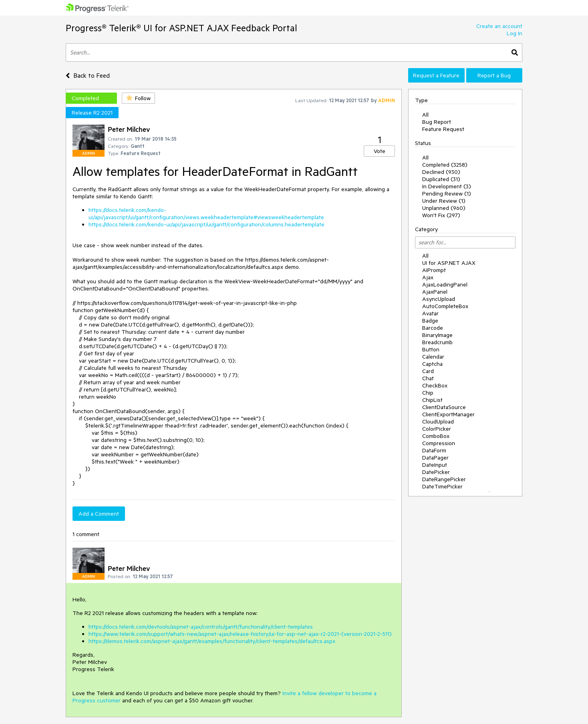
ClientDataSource (444, 407)
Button (431, 349)
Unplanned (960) (444, 208)
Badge (430, 321)
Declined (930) (441, 172)
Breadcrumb (437, 342)
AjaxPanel (435, 292)
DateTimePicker (442, 486)
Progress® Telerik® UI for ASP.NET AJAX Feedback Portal (181, 28)
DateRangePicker (444, 479)
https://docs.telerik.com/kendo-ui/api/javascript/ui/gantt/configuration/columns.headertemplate (206, 224)
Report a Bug (494, 75)
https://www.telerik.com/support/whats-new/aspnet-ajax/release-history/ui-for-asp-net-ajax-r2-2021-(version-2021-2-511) (240, 634)
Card (428, 371)
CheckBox (435, 385)
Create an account (499, 26)
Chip (428, 393)
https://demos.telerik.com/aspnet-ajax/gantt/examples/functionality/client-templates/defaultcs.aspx (212, 641)
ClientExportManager (448, 414)
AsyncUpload (439, 299)
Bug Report (437, 122)
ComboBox (436, 436)
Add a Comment (99, 514)
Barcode (433, 328)
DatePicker (436, 472)
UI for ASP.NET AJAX (449, 263)
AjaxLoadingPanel (445, 284)
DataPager (435, 458)
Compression (439, 443)
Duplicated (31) (441, 179)
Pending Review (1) (447, 194)
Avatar (430, 313)
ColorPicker (437, 429)
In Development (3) (447, 186)
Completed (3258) (445, 165)
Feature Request (443, 129)
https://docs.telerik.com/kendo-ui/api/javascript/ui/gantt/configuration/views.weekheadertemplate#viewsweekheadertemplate (206, 214)
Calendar (433, 357)
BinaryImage (437, 335)
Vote (380, 151)
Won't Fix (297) (441, 215)
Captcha (432, 364)
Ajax (428, 277)
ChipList (432, 400)
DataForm (434, 450)
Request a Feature (436, 75)
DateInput (435, 465)
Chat (428, 378)
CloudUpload (438, 421)
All (425, 115)
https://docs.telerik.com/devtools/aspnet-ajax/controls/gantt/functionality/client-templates (201, 627)
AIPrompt (434, 270)
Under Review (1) (444, 201)
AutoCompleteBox (445, 306)
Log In (514, 33)
